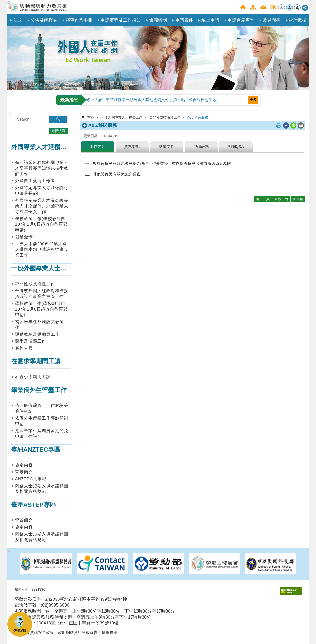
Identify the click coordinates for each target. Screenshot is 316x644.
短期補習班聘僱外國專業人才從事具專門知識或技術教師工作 (42, 168)
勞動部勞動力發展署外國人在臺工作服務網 (38, 7)
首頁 (243, 7)
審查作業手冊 (79, 20)
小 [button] (282, 8)
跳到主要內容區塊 (3, 3)
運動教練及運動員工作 (37, 334)
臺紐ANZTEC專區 (36, 450)
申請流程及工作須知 (121, 20)
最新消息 (69, 100)
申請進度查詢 (241, 20)
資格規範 (132, 146)
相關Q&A (236, 146)
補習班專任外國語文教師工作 (42, 325)
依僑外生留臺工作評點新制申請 (42, 421)
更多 (253, 100)
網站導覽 (253, 7)
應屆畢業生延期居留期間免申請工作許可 (42, 434)
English (273, 7)
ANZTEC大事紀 (31, 479)
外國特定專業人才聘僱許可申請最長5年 (42, 191)
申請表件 (184, 20)
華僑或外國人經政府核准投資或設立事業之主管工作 (42, 294)
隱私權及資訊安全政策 (34, 633)
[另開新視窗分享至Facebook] (286, 125)
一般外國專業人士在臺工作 (48, 268)
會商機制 (158, 20)
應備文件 (167, 146)
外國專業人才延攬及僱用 (45, 147)
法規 (18, 20)
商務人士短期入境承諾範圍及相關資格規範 (42, 489)
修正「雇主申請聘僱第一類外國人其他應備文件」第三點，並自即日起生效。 (153, 100)
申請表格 (201, 146)
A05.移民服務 (198, 117)
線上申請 (210, 20)
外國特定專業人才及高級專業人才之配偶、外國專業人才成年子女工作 (42, 206)
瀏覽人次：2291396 (30, 589)
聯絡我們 (263, 7)
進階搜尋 (59, 131)
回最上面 (281, 199)
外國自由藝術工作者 (35, 181)
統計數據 (298, 20)
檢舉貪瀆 (110, 633)
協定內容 (24, 465)
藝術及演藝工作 (31, 341)
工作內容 (98, 146)
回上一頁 (263, 199)
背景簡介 (24, 472)
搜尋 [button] (58, 119)
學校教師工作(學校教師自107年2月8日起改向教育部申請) (41, 224)
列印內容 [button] (279, 126)
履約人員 (24, 348)
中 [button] (289, 8)
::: (9, 2)
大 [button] (297, 8)
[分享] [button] (305, 8)
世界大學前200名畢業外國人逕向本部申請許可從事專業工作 (42, 250)
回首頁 (298, 199)
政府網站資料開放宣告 (78, 633)
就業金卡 (24, 237)
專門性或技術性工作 (35, 284)
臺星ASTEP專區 (34, 505)
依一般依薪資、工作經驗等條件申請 (42, 408)
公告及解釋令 (44, 20)
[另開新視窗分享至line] (293, 125)
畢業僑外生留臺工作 (39, 390)
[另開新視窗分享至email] (301, 125)
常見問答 (272, 20)
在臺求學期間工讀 (36, 361)
